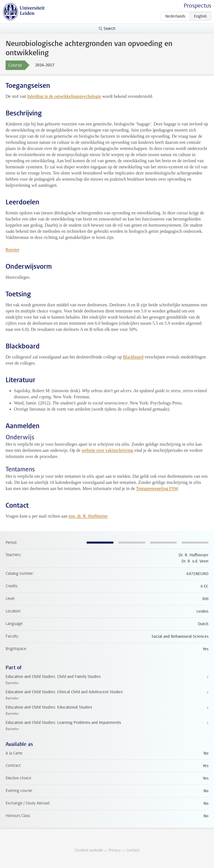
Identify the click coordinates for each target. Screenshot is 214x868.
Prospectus (197, 6)
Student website (89, 850)
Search (110, 29)
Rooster (13, 250)
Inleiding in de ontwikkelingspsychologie (64, 96)
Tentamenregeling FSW (157, 488)
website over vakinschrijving (107, 450)
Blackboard (133, 357)
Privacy (115, 850)
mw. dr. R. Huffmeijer (88, 516)
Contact (133, 850)
